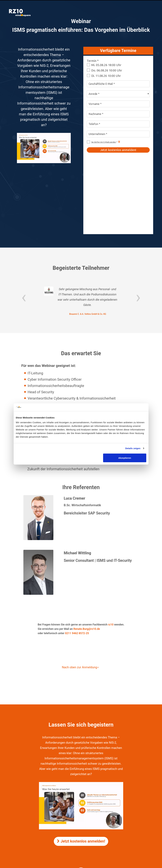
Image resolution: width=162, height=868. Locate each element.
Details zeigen (133, 448)
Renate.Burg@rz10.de (87, 561)
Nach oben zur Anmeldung (81, 599)
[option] (81, 233)
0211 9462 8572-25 (77, 565)
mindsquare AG (89, 822)
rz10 (111, 556)
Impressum (81, 814)
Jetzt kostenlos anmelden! (81, 773)
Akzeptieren (125, 458)
